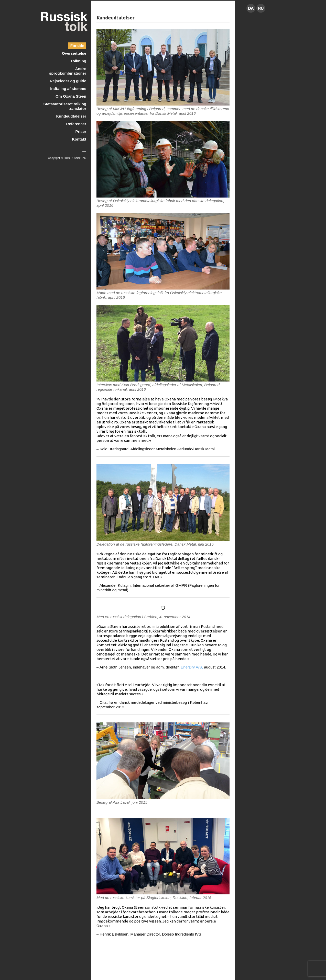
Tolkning (78, 61)
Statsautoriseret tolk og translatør (65, 106)
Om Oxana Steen (71, 96)
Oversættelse (74, 53)
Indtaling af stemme (68, 89)
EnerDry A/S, (192, 667)
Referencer (76, 124)
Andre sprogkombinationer (68, 71)
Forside (77, 46)
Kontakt (79, 139)
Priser (81, 131)
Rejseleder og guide (68, 81)
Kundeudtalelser (71, 116)
